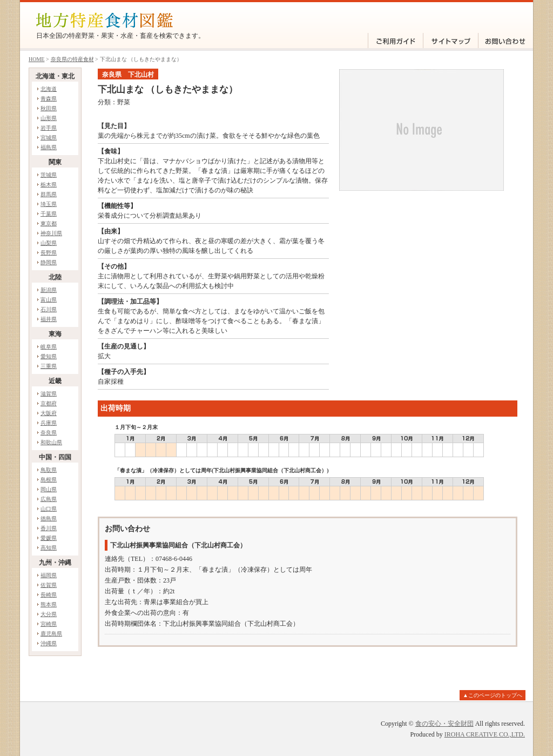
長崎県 (49, 595)
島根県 (49, 480)
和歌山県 (51, 442)
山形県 (49, 118)
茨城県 (49, 175)
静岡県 (49, 262)
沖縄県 (49, 643)
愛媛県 (49, 538)
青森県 (49, 99)
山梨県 (49, 243)
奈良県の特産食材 (72, 59)
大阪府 (49, 413)
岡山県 (49, 489)
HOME (36, 59)
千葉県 (49, 214)
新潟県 (49, 290)
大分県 (49, 614)
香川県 (49, 528)
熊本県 (49, 604)
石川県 (49, 309)
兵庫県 (49, 423)
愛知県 (49, 356)
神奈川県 (51, 233)
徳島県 (49, 519)
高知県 (49, 548)
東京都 (49, 223)
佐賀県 (49, 585)
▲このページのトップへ (493, 695)
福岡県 (49, 575)
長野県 (49, 253)
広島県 (49, 499)
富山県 (49, 300)
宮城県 (49, 138)
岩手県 (49, 128)
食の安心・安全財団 (444, 724)
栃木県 (49, 185)
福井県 (49, 319)
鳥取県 (49, 470)
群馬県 (49, 194)
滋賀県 (49, 394)
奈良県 (49, 433)
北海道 (49, 89)
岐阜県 (49, 347)
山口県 (49, 509)
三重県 (49, 366)
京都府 (49, 403)
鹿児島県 (51, 634)
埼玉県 (49, 204)
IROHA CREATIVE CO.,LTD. (485, 734)
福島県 (49, 147)
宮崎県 (49, 624)
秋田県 (49, 108)
